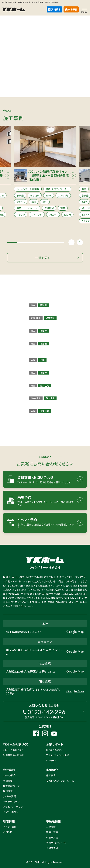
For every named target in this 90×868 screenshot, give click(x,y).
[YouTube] (54, 733)
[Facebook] (36, 733)
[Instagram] (45, 733)
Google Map (75, 632)
